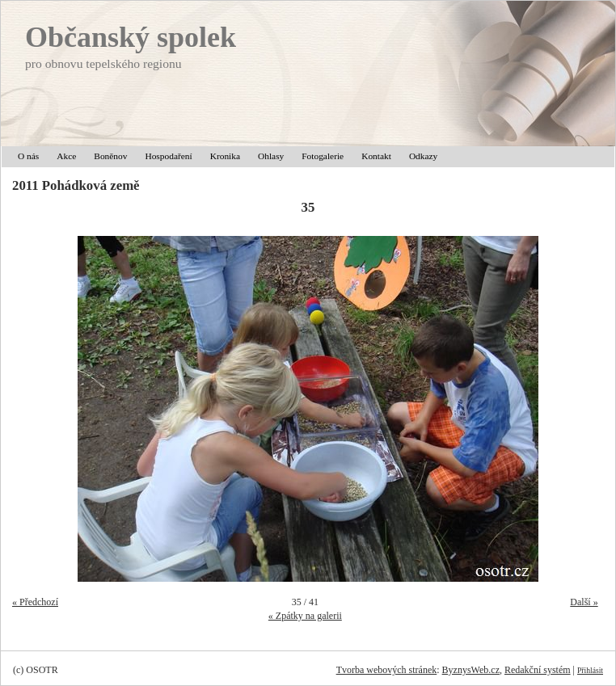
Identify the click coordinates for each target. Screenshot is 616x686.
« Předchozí (35, 602)
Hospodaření (168, 156)
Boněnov (110, 156)
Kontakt (376, 156)
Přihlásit (590, 670)
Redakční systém (538, 670)
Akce (66, 156)
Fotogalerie (323, 156)
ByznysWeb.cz (471, 670)
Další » (584, 602)
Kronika (225, 156)
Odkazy (423, 156)
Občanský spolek (131, 37)
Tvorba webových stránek (387, 670)
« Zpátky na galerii (305, 616)
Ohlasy (271, 156)
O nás (28, 156)
